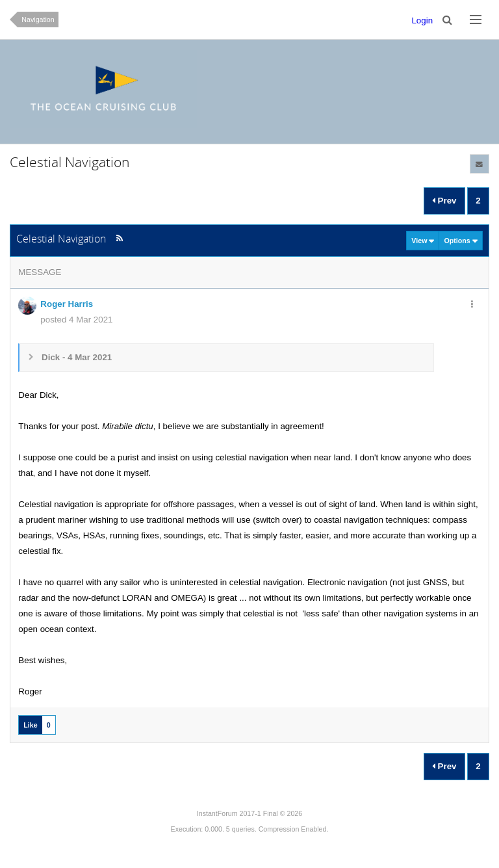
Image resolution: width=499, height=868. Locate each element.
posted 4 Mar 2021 (76, 320)
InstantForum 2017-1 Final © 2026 (249, 813)
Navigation (38, 20)
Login (422, 20)
